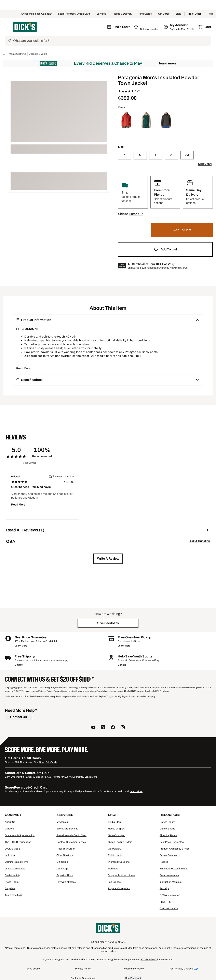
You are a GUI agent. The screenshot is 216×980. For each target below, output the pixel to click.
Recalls (164, 862)
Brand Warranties (169, 875)
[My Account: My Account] (179, 27)
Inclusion (10, 855)
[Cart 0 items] (205, 27)
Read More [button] (23, 368)
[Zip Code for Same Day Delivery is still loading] (147, 27)
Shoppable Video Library (122, 875)
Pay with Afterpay (66, 882)
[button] (136, 214)
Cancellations (167, 829)
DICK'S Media (13, 849)
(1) (139, 91)
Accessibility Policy (133, 969)
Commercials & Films (17, 862)
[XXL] (187, 155)
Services (101, 14)
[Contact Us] (19, 717)
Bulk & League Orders (120, 842)
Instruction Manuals (171, 882)
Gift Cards (164, 14)
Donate (122, 665)
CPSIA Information (170, 895)
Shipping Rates (168, 835)
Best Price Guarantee (172, 842)
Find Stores (145, 14)
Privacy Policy (83, 969)
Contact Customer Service (71, 842)
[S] (125, 155)
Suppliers (10, 888)
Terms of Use (33, 969)
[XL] (171, 155)
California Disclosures (83, 978)
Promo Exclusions (170, 855)
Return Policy (167, 822)
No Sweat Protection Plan (174, 869)
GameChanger (116, 835)
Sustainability (12, 875)
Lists (179, 14)
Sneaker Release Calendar (36, 14)
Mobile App (63, 869)
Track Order (194, 14)
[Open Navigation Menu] (7, 27)
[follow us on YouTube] (93, 728)
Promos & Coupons (119, 862)
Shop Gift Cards (48, 762)
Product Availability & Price (175, 849)
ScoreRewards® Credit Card (74, 14)
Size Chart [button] (205, 164)
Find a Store (115, 822)
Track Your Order (66, 849)
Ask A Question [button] (200, 541)
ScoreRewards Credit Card (71, 835)
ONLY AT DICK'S (169, 908)
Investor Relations (15, 869)
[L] (156, 155)
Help (210, 14)
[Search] (112, 41)
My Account (63, 822)
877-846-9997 (149, 960)
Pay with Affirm (65, 875)
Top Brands (114, 882)
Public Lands (115, 855)
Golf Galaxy (115, 849)
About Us (10, 822)
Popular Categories (119, 888)
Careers (9, 829)
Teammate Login (14, 895)
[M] (140, 155)
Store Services (65, 855)
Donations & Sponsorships (20, 835)
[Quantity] (133, 230)
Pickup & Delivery (123, 14)
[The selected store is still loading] (119, 27)
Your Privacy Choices (181, 969)
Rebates (113, 869)
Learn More (168, 63)
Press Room (12, 882)
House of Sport (116, 829)
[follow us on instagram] (123, 728)
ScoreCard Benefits (67, 829)
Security (164, 888)
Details (19, 665)
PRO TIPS (165, 902)
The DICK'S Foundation (18, 842)
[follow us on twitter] (103, 728)
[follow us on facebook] (113, 728)
